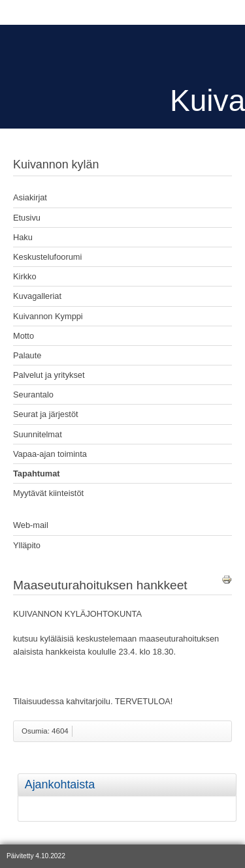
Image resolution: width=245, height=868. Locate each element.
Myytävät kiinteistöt (48, 493)
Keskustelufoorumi (47, 257)
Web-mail (31, 525)
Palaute (27, 355)
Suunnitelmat (38, 434)
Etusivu (27, 218)
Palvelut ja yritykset (49, 375)
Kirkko (25, 276)
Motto (24, 336)
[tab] (234, 776)
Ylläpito (27, 545)
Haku (23, 237)
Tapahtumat (37, 473)
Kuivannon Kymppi (48, 316)
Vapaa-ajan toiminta (50, 454)
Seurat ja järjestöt (46, 414)
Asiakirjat (30, 197)
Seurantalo (33, 395)
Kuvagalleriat (37, 296)
